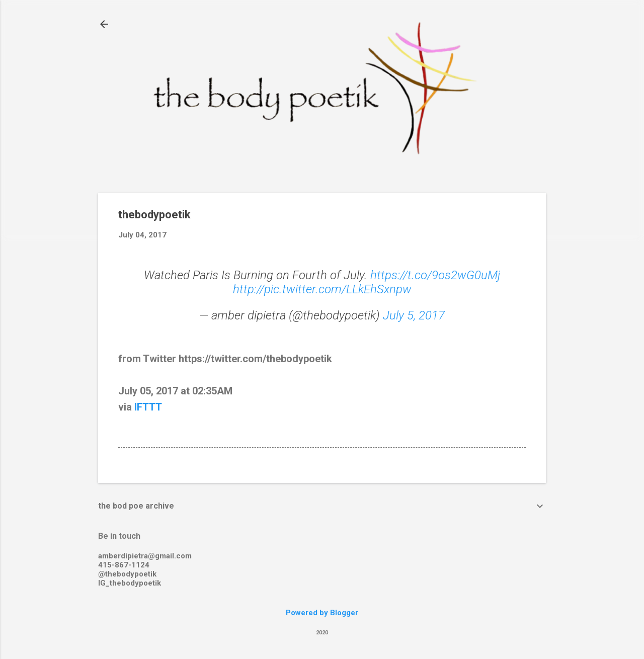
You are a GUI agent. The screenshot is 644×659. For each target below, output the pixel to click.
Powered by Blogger (322, 613)
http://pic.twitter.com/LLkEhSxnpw (322, 289)
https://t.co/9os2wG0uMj (435, 275)
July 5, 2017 (414, 315)
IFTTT (148, 407)
